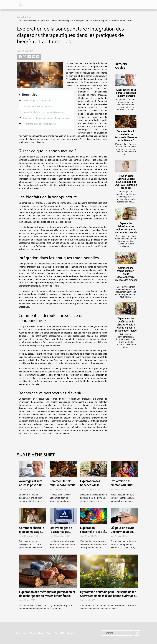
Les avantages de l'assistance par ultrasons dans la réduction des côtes (62, 534)
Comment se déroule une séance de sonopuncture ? (48, 118)
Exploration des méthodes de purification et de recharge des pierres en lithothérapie (47, 594)
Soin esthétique (37, 633)
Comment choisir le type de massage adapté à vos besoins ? (32, 534)
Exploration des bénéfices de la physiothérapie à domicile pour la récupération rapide (126, 324)
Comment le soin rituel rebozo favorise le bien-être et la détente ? (126, 136)
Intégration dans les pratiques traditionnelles (44, 112)
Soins (30, 17)
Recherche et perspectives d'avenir (39, 124)
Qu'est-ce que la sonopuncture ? (38, 101)
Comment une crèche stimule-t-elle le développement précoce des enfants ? (126, 275)
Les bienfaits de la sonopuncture (38, 107)
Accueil (20, 17)
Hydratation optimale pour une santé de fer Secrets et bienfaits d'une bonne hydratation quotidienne (108, 596)
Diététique (21, 633)
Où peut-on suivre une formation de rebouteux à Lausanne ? (122, 534)
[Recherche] (117, 633)
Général (71, 633)
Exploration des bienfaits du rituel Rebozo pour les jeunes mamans (122, 487)
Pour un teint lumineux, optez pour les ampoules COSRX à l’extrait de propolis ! (126, 182)
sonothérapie (25, 378)
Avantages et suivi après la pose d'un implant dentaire (126, 93)
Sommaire (29, 95)
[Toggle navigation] (21, 5)
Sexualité (60, 633)
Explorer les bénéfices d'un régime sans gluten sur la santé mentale (126, 228)
